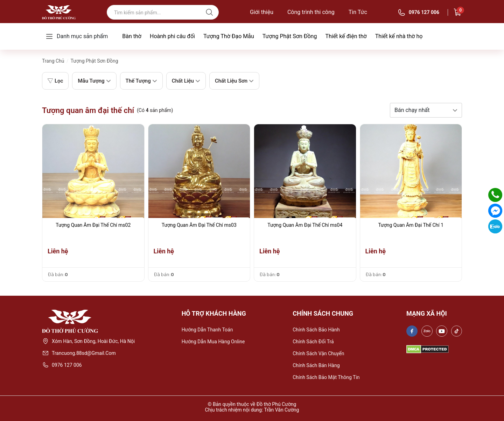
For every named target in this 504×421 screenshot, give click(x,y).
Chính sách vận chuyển (318, 353)
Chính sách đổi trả (313, 342)
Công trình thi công (311, 12)
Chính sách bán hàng (316, 365)
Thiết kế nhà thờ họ (399, 36)
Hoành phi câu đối (172, 36)
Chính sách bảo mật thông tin (326, 377)
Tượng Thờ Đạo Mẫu (229, 36)
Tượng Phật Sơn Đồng (290, 36)
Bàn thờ (132, 36)
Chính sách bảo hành (316, 330)
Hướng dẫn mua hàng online (213, 342)
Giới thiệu (262, 12)
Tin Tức (358, 12)
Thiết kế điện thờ (346, 36)
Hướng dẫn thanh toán (207, 330)
